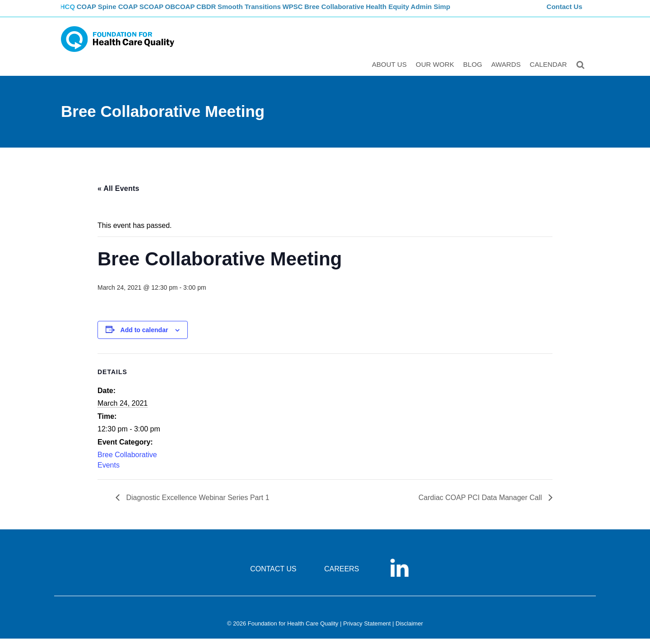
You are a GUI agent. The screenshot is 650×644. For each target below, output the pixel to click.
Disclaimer (409, 629)
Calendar (550, 71)
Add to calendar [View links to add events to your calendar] (144, 335)
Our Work (436, 71)
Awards (507, 71)
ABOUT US (391, 71)
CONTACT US (273, 574)
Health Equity (420, 12)
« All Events (118, 194)
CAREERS (341, 574)
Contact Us (566, 12)
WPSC (322, 12)
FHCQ (70, 12)
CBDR (231, 12)
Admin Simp (465, 12)
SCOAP (168, 12)
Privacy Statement (367, 629)
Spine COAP (131, 12)
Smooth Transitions (276, 12)
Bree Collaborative (366, 12)
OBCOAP (201, 12)
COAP (96, 12)
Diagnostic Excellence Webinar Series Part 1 (197, 503)
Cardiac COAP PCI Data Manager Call (481, 503)
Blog (474, 71)
